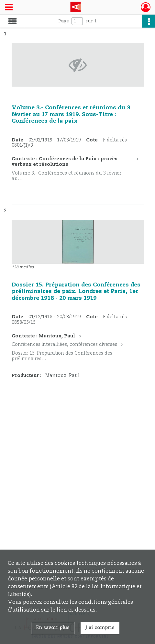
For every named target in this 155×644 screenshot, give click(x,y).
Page (64, 21)
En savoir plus (53, 628)
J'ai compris (100, 628)
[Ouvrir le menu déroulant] (9, 8)
